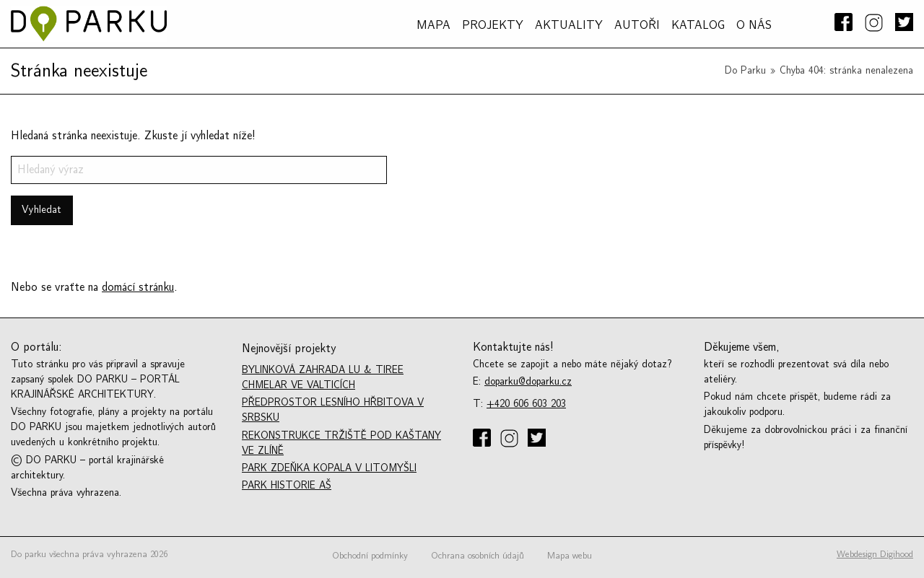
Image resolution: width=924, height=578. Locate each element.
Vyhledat (42, 210)
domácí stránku (138, 287)
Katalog (698, 25)
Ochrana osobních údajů (478, 556)
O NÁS (754, 25)
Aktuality (569, 25)
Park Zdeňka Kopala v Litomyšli (329, 468)
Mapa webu (570, 556)
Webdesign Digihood (875, 554)
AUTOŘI (637, 25)
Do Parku (745, 70)
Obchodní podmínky (370, 556)
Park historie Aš (287, 485)
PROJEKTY (493, 25)
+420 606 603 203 (526, 404)
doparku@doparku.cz (528, 381)
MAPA (433, 25)
